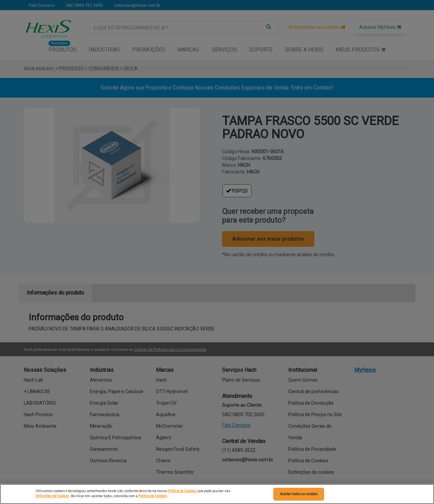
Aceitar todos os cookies (299, 494)
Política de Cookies (182, 491)
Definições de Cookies (52, 496)
